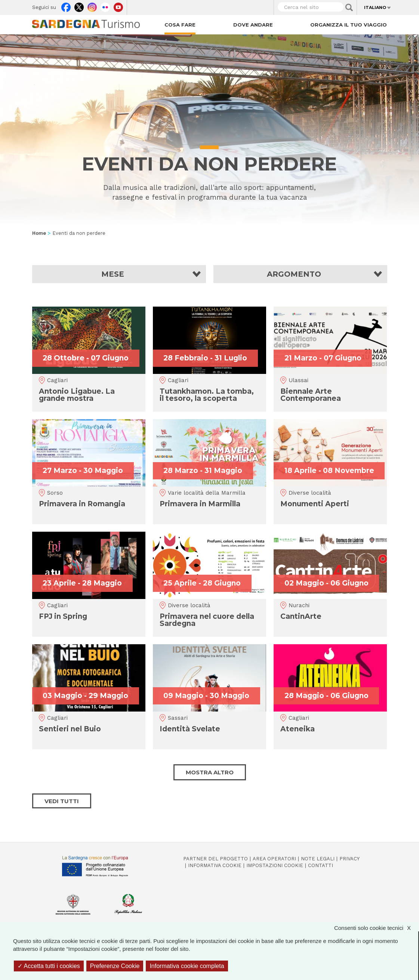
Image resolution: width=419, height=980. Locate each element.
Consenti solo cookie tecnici (376, 928)
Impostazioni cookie (275, 865)
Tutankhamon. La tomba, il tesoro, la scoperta (207, 395)
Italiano (375, 7)
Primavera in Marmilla (200, 504)
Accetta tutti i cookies (49, 966)
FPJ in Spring (63, 616)
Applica (349, 7)
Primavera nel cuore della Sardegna (207, 620)
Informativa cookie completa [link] (187, 966)
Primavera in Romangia (82, 504)
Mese (113, 274)
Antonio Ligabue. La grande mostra (77, 395)
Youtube (118, 6)
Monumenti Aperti (315, 504)
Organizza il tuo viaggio (349, 25)
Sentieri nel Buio (70, 729)
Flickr (105, 6)
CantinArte (301, 616)
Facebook (66, 6)
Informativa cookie (215, 865)
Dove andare (253, 25)
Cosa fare (180, 25)
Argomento (294, 274)
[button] (119, 274)
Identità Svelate (190, 729)
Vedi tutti (62, 801)
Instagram (92, 6)
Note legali (318, 859)
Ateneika (298, 729)
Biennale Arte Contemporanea (311, 395)
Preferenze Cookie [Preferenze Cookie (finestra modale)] (115, 966)
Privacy (349, 859)
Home (39, 233)
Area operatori (274, 859)
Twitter (79, 6)
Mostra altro (210, 772)
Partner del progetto (215, 859)
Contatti (321, 865)
